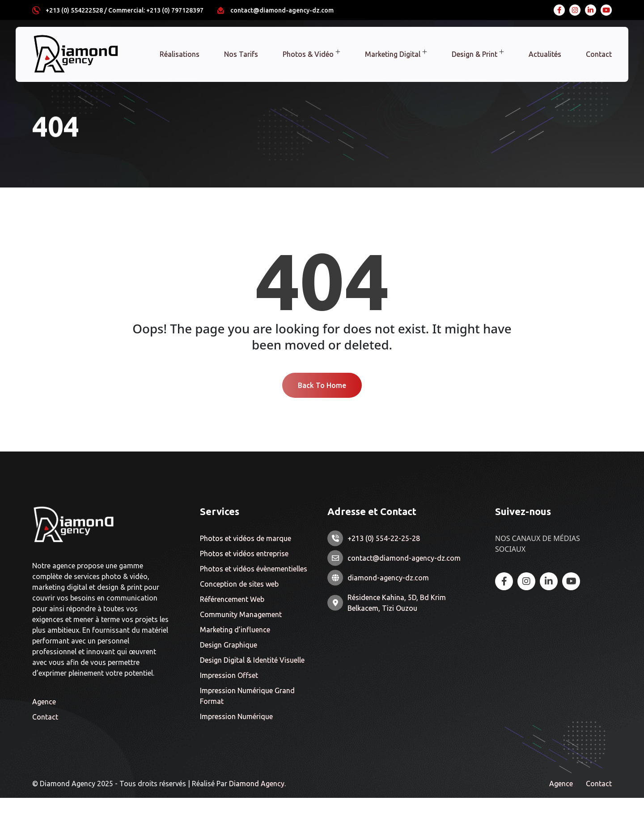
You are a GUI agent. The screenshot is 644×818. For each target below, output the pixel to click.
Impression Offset (229, 696)
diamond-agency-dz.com (388, 598)
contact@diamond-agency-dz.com (282, 10)
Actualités (545, 54)
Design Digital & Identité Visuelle (252, 681)
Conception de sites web (239, 605)
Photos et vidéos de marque (246, 559)
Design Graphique (229, 665)
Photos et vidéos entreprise (244, 574)
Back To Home (322, 405)
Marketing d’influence (235, 650)
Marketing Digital (393, 54)
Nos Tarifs (241, 54)
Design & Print (475, 54)
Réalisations (180, 54)
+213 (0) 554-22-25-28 (384, 559)
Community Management (241, 635)
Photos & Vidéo (308, 54)
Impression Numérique (236, 737)
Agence (44, 721)
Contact (599, 54)
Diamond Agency (257, 804)
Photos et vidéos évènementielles (254, 589)
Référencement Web (232, 620)
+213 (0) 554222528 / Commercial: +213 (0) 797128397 (125, 10)
